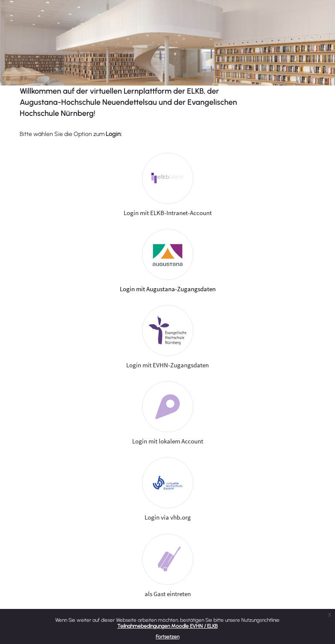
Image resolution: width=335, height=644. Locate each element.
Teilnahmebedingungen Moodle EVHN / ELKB (167, 626)
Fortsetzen (167, 637)
